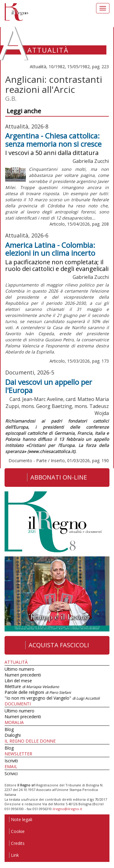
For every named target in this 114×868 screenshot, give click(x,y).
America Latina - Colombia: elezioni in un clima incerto (50, 249)
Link (14, 855)
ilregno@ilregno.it (67, 809)
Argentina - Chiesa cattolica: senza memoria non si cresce (53, 140)
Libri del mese (18, 681)
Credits (17, 843)
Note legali (21, 819)
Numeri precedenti (23, 675)
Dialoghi (13, 735)
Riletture (32, 686)
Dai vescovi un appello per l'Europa (49, 386)
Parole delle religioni (38, 692)
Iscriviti (11, 761)
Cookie (17, 831)
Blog (9, 729)
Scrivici (11, 773)
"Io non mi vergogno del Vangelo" (52, 698)
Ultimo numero (19, 669)
